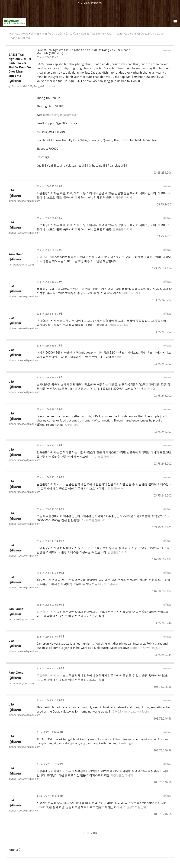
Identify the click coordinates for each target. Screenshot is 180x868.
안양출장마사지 (117, 552)
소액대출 (149, 389)
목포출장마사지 (46, 675)
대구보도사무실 (108, 584)
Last (94, 833)
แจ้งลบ (167, 50)
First (86, 833)
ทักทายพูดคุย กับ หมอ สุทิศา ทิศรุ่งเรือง (54, 34)
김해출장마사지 (105, 457)
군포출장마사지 (122, 229)
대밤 (118, 357)
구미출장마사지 (118, 325)
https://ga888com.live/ (63, 115)
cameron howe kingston (146, 648)
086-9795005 (93, 4)
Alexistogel (72, 425)
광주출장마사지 (46, 612)
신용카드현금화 (136, 807)
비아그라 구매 (45, 257)
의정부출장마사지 (122, 775)
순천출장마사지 (115, 488)
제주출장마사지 (96, 520)
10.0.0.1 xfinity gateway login (130, 711)
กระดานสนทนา (18, 34)
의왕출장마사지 (122, 197)
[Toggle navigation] (175, 22)
